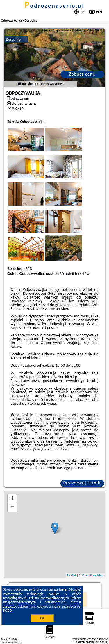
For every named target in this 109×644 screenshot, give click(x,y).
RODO (8, 610)
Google (75, 589)
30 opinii (67, 274)
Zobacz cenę (82, 74)
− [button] (12, 507)
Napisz (104, 642)
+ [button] (12, 499)
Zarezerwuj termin (82, 483)
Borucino (13, 39)
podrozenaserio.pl (55, 6)
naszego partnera (71, 468)
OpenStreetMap (93, 575)
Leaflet (72, 575)
